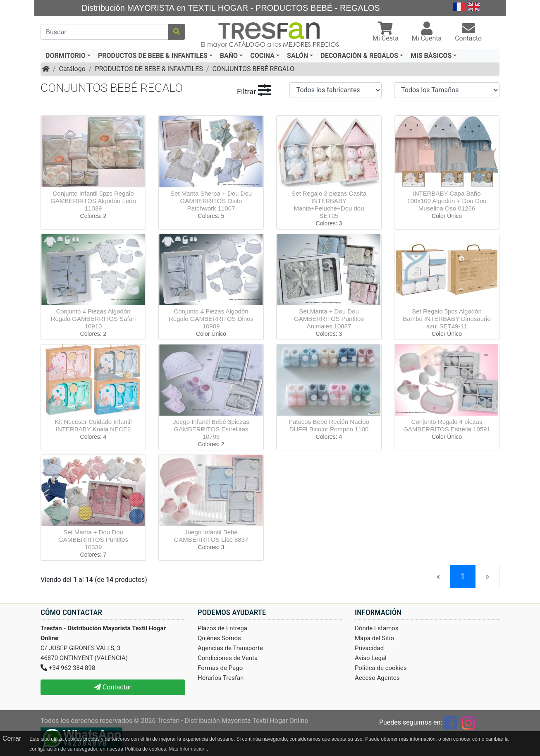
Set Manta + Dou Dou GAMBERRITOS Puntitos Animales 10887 (329, 319)
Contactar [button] (113, 687)
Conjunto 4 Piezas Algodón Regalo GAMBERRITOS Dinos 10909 (211, 319)
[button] (386, 32)
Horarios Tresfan (221, 678)
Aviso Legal (371, 658)
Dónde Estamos (377, 628)
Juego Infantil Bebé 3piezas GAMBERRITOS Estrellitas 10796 (211, 429)
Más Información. (188, 749)
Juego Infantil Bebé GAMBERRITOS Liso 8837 (211, 536)
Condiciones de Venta (228, 658)
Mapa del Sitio (374, 638)
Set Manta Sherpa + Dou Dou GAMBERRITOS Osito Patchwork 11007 (211, 201)
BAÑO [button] (229, 56)
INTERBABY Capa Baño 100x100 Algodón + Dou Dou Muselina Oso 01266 (447, 201)
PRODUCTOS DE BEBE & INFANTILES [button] (153, 56)
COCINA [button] (262, 56)
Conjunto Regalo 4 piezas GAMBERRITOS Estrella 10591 (447, 425)
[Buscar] (104, 32)
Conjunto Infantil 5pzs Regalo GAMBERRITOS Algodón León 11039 (93, 201)
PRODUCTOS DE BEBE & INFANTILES (149, 69)
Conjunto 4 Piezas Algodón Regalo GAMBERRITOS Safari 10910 (93, 319)
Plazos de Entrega (222, 628)
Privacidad (369, 648)
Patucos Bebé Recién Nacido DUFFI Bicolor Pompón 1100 (329, 425)
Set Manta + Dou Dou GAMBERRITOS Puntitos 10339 (93, 539)
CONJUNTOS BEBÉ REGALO (253, 69)
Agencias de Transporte (230, 648)
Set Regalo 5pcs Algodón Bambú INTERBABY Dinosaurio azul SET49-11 (447, 319)
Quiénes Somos (219, 638)
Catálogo (72, 69)
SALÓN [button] (297, 56)
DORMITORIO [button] (66, 56)
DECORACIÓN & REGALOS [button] (359, 56)
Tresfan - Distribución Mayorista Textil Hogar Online (233, 721)
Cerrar (12, 738)
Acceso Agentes (377, 678)
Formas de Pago (220, 668)
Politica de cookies (381, 668)
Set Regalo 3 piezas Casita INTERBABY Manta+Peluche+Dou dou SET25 (329, 205)
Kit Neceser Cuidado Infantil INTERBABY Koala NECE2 (93, 425)
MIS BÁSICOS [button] (431, 56)
